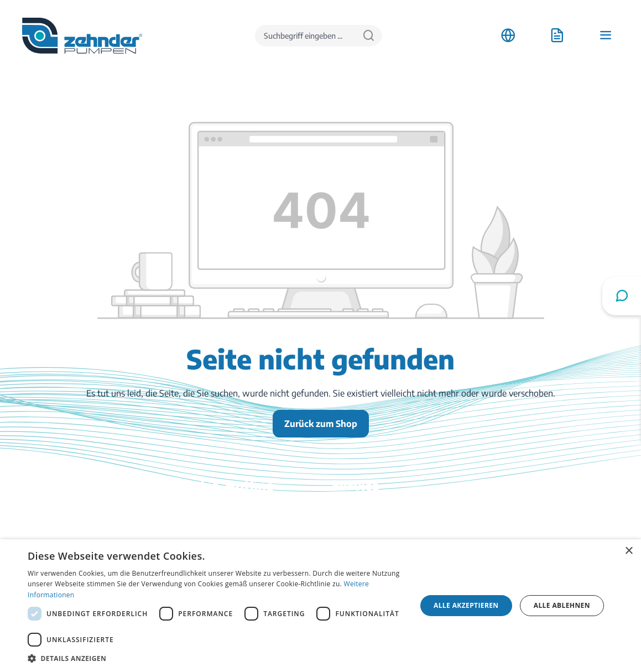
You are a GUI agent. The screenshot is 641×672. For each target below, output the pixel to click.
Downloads (354, 512)
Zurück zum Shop (321, 424)
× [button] (629, 551)
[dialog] (320, 606)
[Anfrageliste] (557, 35)
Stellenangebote (523, 527)
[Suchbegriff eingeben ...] (305, 36)
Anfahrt (507, 512)
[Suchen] (369, 36)
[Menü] (606, 35)
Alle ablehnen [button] (562, 605)
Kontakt (348, 527)
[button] (216, 658)
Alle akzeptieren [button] (466, 605)
